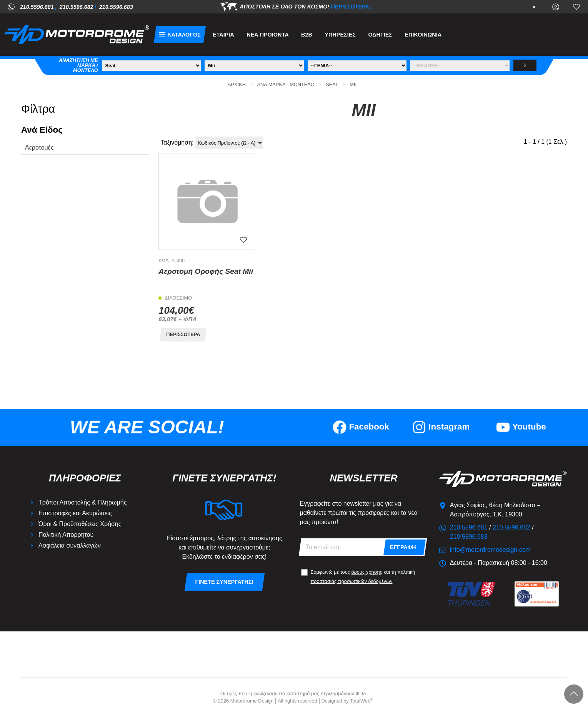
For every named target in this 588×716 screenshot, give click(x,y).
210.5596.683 (116, 7)
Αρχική (237, 84)
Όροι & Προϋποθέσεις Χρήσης (80, 524)
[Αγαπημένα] (576, 7)
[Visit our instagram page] (441, 427)
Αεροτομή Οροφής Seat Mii (206, 271)
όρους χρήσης (367, 572)
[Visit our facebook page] (361, 427)
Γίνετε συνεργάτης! (225, 582)
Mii (353, 84)
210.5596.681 (37, 7)
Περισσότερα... (353, 6)
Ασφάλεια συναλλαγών (70, 545)
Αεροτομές (39, 147)
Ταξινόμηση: (177, 142)
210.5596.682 (77, 7)
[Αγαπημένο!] (243, 240)
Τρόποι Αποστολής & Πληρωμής (82, 502)
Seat (332, 84)
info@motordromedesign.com (490, 550)
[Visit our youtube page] (521, 427)
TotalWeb (361, 701)
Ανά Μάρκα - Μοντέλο (286, 84)
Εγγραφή (403, 547)
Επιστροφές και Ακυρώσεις (75, 513)
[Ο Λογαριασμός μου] (556, 7)
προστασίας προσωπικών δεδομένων (352, 581)
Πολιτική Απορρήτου (66, 535)
